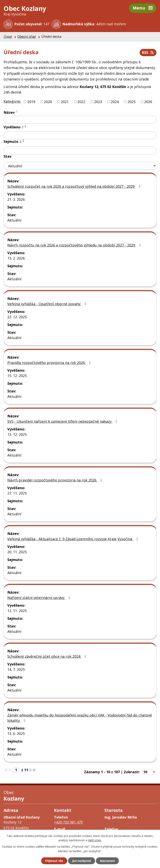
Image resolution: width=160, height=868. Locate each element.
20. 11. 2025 (17, 552)
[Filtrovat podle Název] (80, 120)
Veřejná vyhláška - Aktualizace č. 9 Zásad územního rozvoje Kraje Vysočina (73, 539)
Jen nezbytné (82, 861)
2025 (132, 102)
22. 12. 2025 (17, 317)
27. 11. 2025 (17, 493)
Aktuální (14, 220)
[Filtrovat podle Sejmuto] (80, 150)
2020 (48, 102)
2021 (65, 102)
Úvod (8, 37)
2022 (81, 102)
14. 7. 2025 (16, 669)
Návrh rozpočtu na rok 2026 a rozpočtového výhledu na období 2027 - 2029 (75, 245)
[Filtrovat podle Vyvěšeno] (80, 135)
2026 (148, 102)
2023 (98, 102)
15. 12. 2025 (17, 376)
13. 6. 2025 (16, 733)
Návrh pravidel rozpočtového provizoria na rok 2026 (55, 480)
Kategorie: (12, 101)
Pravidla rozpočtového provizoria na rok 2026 (50, 363)
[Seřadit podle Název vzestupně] (17, 111)
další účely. (95, 840)
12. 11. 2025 (17, 611)
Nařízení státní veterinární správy (40, 598)
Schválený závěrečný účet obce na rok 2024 (47, 656)
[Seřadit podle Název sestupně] (17, 112)
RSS (148, 52)
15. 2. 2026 (16, 258)
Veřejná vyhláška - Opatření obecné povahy (48, 304)
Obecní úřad (27, 37)
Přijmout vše (54, 861)
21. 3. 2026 (16, 199)
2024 (115, 102)
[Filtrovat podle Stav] (80, 166)
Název (9, 112)
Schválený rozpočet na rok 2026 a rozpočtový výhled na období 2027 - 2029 (75, 186)
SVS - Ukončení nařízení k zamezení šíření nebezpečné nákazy (63, 421)
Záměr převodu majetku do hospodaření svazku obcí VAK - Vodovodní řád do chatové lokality (80, 718)
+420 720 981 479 (68, 822)
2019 (31, 102)
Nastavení (107, 861)
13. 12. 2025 (17, 434)
